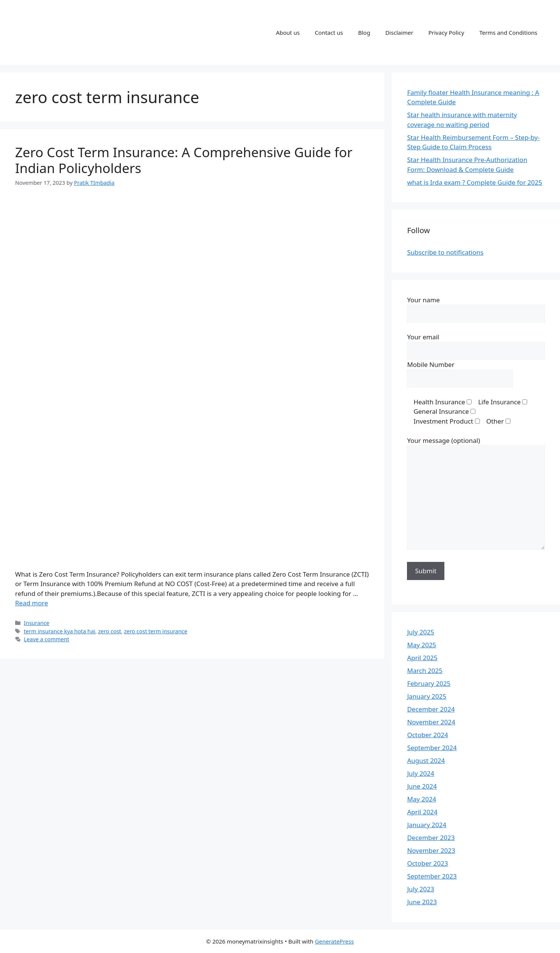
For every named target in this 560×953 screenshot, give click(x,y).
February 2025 (429, 683)
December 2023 (431, 838)
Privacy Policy (446, 32)
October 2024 (427, 735)
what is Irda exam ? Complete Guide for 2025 (474, 182)
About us (288, 32)
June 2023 (422, 902)
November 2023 (431, 850)
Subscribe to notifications (445, 252)
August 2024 (426, 760)
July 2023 (421, 889)
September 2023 (432, 876)
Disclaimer (399, 32)
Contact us (329, 32)
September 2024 (432, 748)
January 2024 (427, 825)
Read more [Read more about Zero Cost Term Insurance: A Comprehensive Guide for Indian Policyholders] (32, 603)
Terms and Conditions (508, 32)
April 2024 (422, 812)
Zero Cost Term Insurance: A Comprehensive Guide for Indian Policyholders (184, 160)
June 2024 (422, 786)
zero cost (110, 631)
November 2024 (431, 722)
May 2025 (422, 645)
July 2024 (421, 773)
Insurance (36, 623)
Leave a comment (46, 639)
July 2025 (421, 632)
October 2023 (427, 863)
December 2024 (431, 709)
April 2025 (422, 658)
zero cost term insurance (155, 631)
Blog (364, 32)
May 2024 (422, 799)
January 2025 (427, 696)
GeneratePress (334, 941)
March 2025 (425, 671)
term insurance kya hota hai (60, 631)
